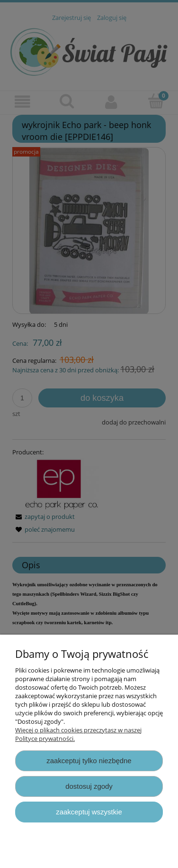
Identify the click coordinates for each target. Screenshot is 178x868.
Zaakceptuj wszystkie (89, 812)
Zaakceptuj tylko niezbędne (89, 761)
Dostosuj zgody (89, 786)
